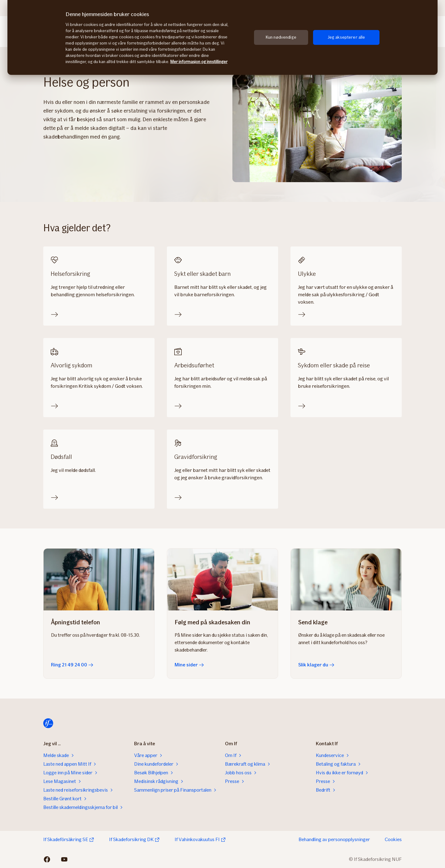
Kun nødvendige (281, 37)
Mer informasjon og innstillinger (199, 62)
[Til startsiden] (48, 723)
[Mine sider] (222, 579)
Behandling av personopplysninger (334, 839)
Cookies (393, 839)
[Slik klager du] (346, 579)
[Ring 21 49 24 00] (99, 579)
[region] (222, 37)
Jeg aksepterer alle (346, 37)
